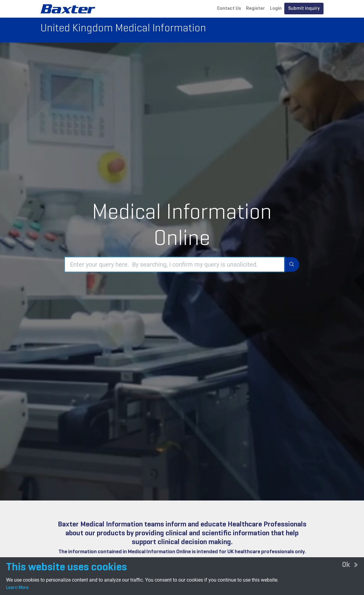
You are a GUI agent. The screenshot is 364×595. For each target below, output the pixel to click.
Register (256, 9)
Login (276, 9)
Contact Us (229, 9)
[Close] (350, 565)
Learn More (17, 588)
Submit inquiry (304, 9)
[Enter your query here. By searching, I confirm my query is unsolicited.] (175, 262)
